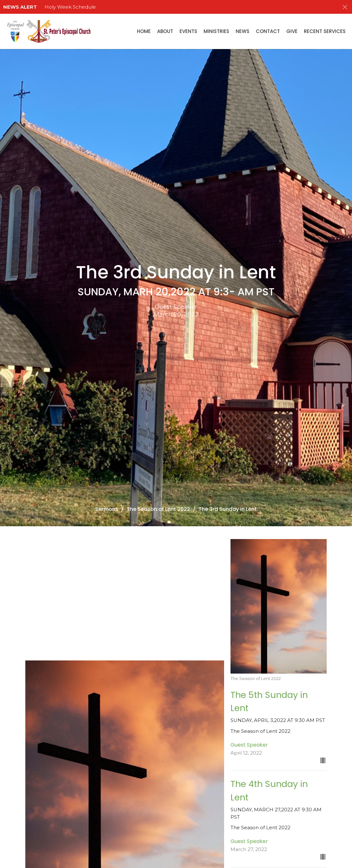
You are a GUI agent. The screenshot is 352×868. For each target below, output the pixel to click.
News (243, 31)
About (165, 31)
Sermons (107, 509)
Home (144, 31)
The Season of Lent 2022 (158, 509)
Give (292, 31)
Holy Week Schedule (70, 7)
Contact (268, 31)
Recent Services (325, 31)
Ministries (216, 31)
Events (188, 31)
